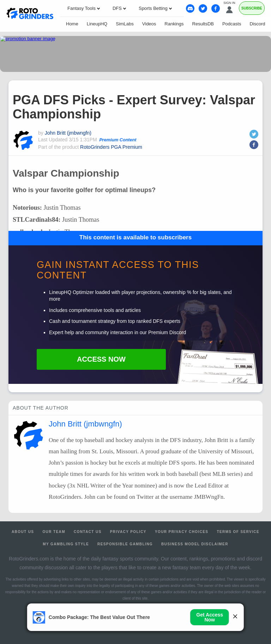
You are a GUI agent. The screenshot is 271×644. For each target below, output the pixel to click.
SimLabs (125, 24)
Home (72, 24)
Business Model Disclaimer (195, 544)
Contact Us (88, 532)
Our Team (54, 532)
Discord (257, 24)
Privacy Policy (128, 532)
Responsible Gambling (125, 544)
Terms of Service (238, 532)
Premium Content (118, 140)
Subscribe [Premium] (252, 8)
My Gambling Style (66, 544)
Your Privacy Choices (182, 532)
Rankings (174, 24)
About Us (23, 532)
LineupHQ (97, 24)
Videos (149, 24)
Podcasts (232, 24)
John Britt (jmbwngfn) (68, 133)
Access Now (101, 359)
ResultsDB (203, 24)
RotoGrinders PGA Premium (111, 147)
